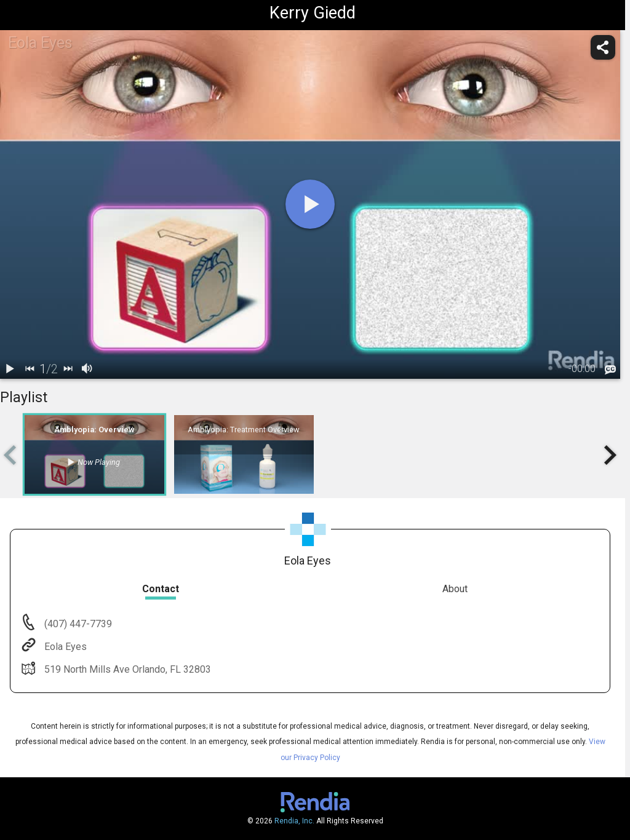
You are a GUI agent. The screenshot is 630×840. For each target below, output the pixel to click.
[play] (310, 204)
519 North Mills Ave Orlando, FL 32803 (126, 669)
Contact (161, 589)
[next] (68, 369)
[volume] (87, 369)
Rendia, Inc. (294, 821)
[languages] (610, 370)
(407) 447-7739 (77, 624)
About (455, 589)
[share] (603, 47)
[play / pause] (10, 369)
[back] (30, 369)
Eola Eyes (64, 647)
